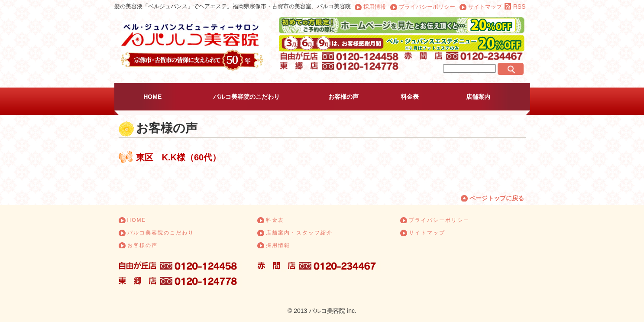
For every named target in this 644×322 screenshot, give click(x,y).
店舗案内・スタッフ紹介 (299, 233)
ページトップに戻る (497, 198)
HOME (152, 97)
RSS (519, 7)
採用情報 (375, 7)
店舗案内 (478, 97)
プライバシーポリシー (427, 7)
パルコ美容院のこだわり (246, 97)
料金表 (410, 97)
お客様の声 (343, 97)
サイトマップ (485, 7)
